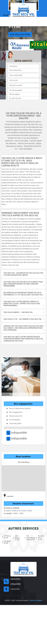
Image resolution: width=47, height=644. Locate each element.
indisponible (17, 433)
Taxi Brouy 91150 (6, 542)
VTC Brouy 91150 (6, 537)
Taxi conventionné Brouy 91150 (29, 538)
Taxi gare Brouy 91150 (40, 538)
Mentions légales (36, 600)
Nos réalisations (20, 34)
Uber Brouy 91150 (16, 538)
